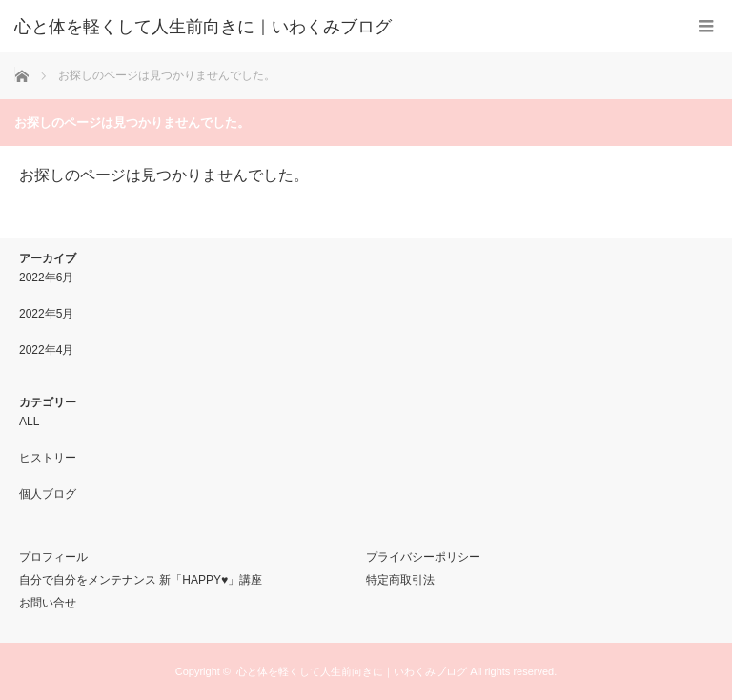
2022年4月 (46, 350)
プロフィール (53, 557)
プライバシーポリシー (423, 557)
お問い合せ (48, 603)
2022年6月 (46, 278)
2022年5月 (46, 314)
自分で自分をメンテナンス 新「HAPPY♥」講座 (141, 580)
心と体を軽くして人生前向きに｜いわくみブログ (352, 671)
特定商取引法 (400, 580)
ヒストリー (48, 458)
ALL (29, 422)
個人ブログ (48, 494)
